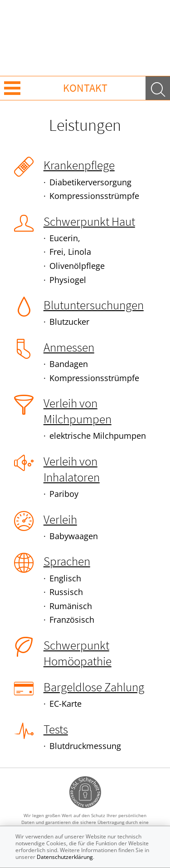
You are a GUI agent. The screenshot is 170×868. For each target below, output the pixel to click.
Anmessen (69, 347)
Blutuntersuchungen (94, 305)
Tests (56, 729)
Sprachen (67, 561)
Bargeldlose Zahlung (94, 687)
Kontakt (85, 88)
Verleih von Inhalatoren (72, 469)
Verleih (60, 519)
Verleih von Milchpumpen (78, 411)
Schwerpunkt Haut (89, 221)
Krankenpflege (79, 165)
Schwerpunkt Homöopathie (78, 653)
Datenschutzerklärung (65, 857)
